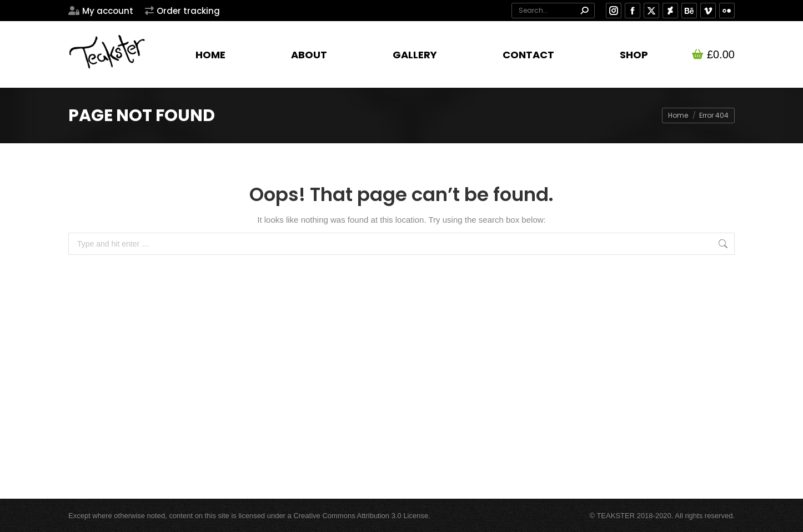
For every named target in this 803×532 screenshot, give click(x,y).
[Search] (553, 11)
